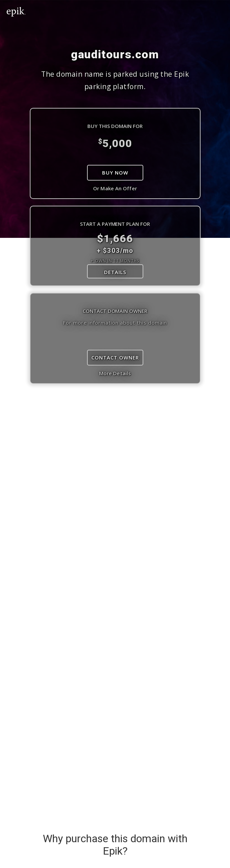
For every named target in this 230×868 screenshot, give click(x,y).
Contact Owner (115, 357)
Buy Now (115, 173)
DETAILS (115, 272)
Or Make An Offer (115, 188)
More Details (115, 373)
